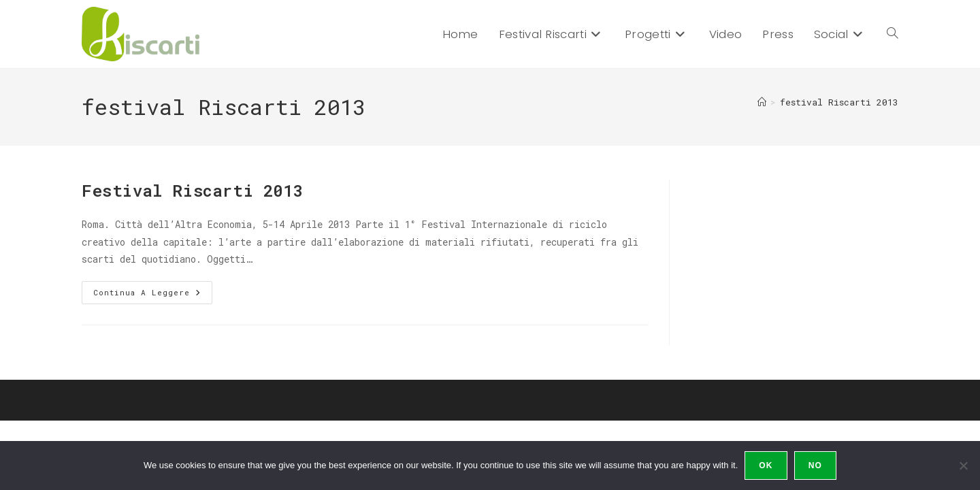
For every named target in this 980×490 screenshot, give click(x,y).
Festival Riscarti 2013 (192, 191)
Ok (766, 465)
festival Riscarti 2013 (839, 102)
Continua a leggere (153, 295)
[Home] (762, 102)
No (815, 465)
